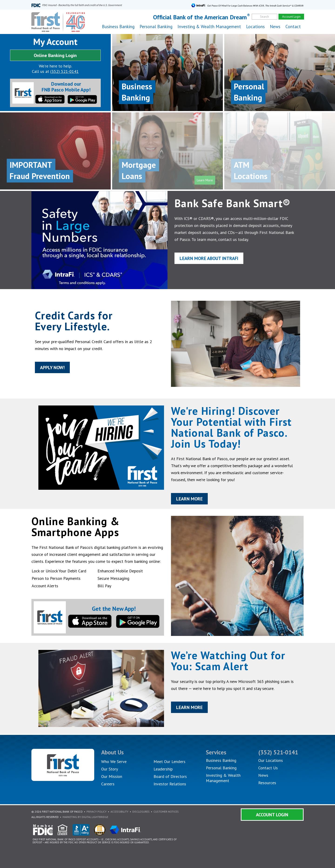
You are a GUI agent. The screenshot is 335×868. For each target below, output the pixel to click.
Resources (267, 783)
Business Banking (221, 760)
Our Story (110, 769)
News (275, 27)
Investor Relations (170, 784)
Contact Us (268, 768)
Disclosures (141, 812)
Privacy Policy (97, 812)
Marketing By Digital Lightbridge (85, 817)
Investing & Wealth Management (209, 27)
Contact (293, 27)
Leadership (163, 769)
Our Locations (271, 760)
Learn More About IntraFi (211, 259)
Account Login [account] (291, 17)
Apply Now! (46, 369)
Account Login (272, 815)
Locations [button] (255, 27)
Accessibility (119, 812)
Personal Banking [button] (156, 27)
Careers (108, 784)
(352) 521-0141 (64, 71)
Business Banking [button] (118, 27)
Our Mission (112, 776)
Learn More (191, 501)
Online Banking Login (55, 55)
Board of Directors (170, 776)
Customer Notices (166, 812)
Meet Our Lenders (169, 762)
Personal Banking (221, 768)
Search (265, 17)
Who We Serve (114, 762)
